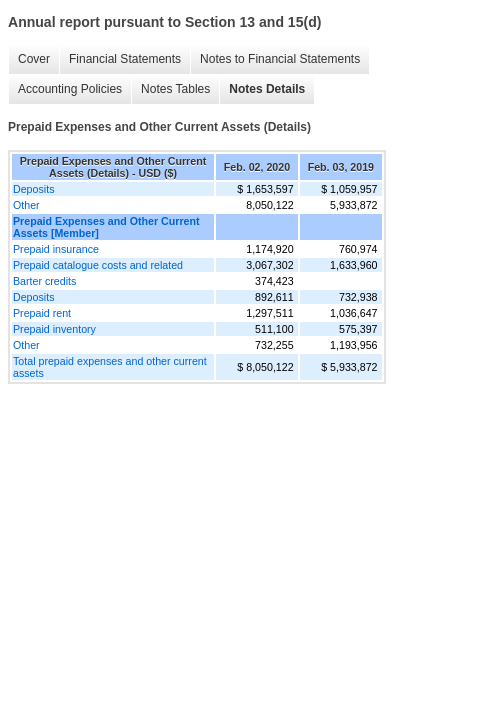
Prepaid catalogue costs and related (98, 265)
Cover (34, 59)
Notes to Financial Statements (280, 59)
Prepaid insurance (56, 249)
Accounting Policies (70, 89)
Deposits (33, 189)
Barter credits (44, 281)
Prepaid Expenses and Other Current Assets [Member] (106, 227)
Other (26, 205)
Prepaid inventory (54, 329)
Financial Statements (125, 59)
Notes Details (267, 89)
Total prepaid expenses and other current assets (110, 367)
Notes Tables (175, 89)
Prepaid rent (42, 313)
